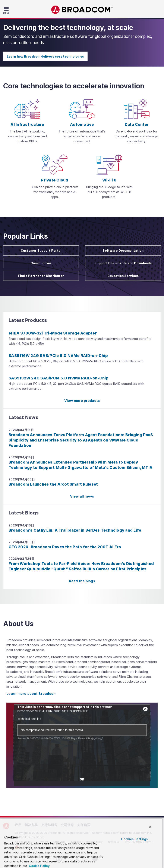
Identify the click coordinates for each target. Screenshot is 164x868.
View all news (82, 496)
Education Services (123, 276)
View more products (82, 401)
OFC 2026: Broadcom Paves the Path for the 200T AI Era (65, 547)
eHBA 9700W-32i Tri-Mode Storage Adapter (53, 333)
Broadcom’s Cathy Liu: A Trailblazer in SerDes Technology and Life (75, 530)
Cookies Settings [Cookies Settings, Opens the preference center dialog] (134, 839)
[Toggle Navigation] (7, 10)
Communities (41, 263)
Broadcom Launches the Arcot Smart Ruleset (53, 484)
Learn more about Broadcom (31, 694)
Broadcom (82, 10)
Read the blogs (82, 581)
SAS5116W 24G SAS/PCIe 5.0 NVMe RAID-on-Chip (58, 356)
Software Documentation (123, 250)
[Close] (150, 827)
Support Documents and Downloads (123, 263)
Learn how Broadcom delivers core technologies (45, 56)
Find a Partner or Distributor (41, 276)
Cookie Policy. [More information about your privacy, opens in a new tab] (39, 866)
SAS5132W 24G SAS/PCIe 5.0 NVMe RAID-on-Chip (59, 378)
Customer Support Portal (41, 250)
